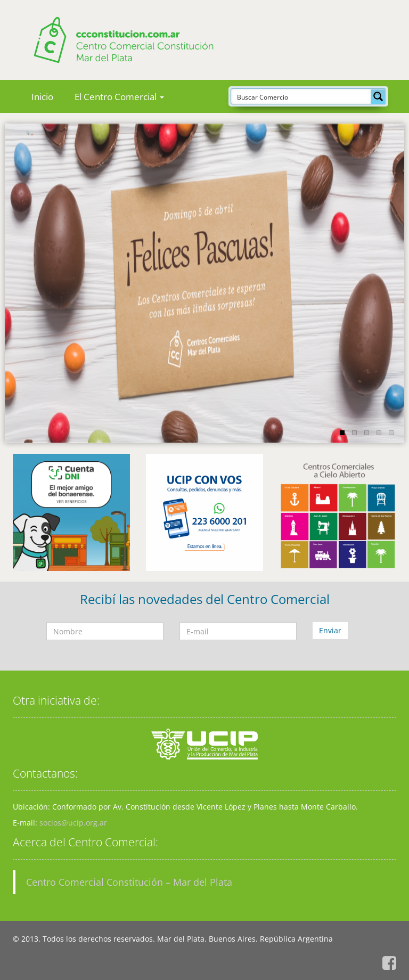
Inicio (42, 97)
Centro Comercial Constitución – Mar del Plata (129, 882)
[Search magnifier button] (378, 96)
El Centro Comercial (119, 97)
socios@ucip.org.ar (73, 823)
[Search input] (301, 96)
